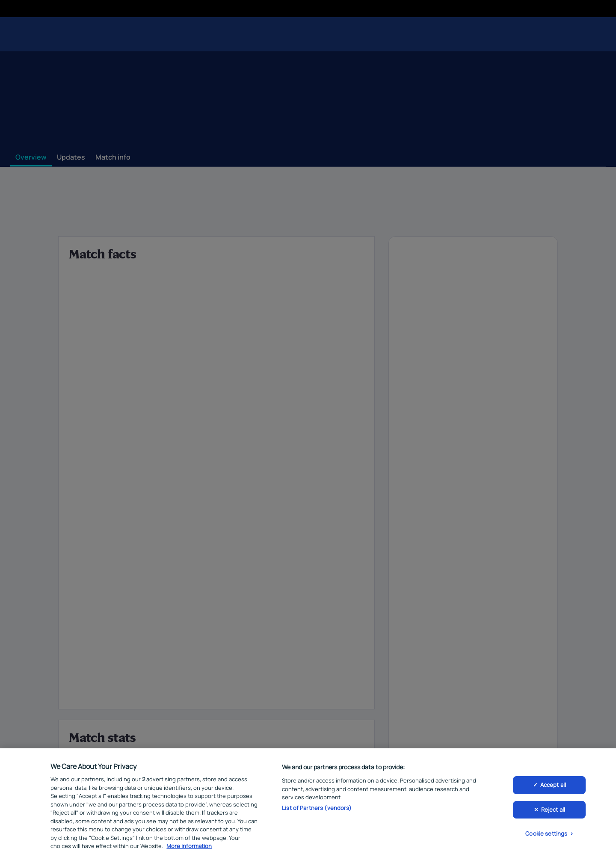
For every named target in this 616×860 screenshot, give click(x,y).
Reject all (553, 811)
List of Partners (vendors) (317, 809)
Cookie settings (546, 835)
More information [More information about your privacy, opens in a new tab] (189, 848)
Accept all (553, 786)
